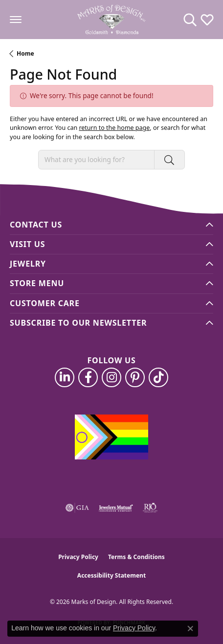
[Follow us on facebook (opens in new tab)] (88, 377)
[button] (190, 20)
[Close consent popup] (190, 628)
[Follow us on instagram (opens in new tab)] (111, 377)
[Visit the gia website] (77, 508)
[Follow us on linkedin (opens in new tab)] (65, 377)
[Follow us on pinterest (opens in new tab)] (135, 377)
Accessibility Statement (111, 575)
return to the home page (114, 128)
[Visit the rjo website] (150, 508)
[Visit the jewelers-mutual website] (116, 508)
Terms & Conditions (136, 557)
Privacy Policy (78, 557)
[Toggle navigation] (16, 20)
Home (25, 53)
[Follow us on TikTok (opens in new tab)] (158, 377)
